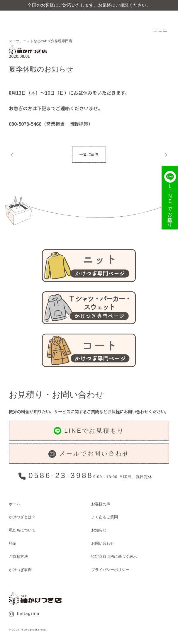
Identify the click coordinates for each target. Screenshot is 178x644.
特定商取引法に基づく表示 (114, 557)
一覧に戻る (89, 154)
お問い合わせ (103, 543)
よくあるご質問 (105, 517)
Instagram (24, 614)
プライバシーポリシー (110, 570)
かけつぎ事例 (20, 570)
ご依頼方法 (18, 557)
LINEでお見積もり (89, 431)
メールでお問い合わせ (89, 454)
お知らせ (99, 530)
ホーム (15, 504)
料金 (13, 543)
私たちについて (22, 530)
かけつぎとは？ (22, 517)
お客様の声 (101, 504)
